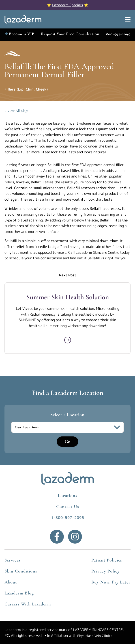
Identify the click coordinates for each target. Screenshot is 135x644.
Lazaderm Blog (19, 593)
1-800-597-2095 (68, 518)
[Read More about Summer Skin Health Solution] (68, 340)
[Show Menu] (128, 20)
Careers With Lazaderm (28, 604)
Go (67, 442)
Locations (67, 496)
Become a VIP (22, 34)
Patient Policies (107, 560)
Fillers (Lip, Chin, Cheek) (26, 89)
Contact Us (68, 507)
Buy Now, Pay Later (111, 582)
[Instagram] (75, 537)
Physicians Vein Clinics (95, 636)
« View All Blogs (16, 111)
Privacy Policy (106, 571)
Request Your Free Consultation (70, 34)
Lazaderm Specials (68, 5)
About (11, 582)
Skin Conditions (21, 571)
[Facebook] (57, 537)
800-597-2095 (118, 34)
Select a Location (67, 415)
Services (13, 560)
